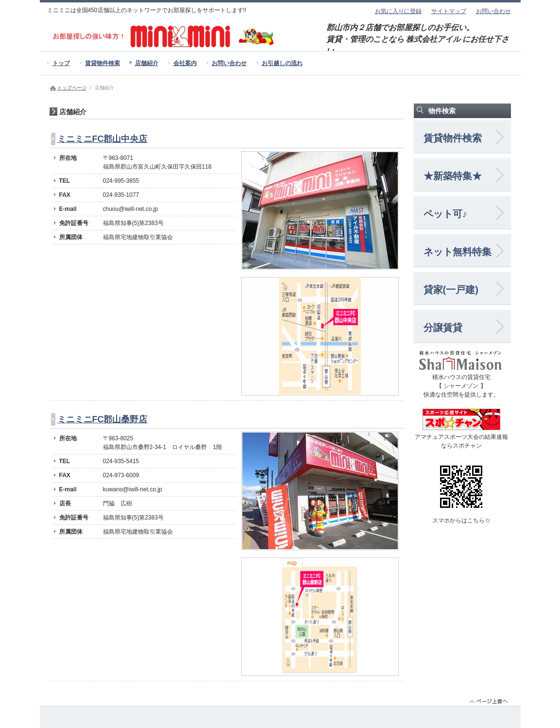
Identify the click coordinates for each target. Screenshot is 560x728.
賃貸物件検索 (102, 63)
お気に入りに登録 (398, 11)
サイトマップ (449, 11)
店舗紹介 (147, 63)
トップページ (72, 88)
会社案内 (185, 63)
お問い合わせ (493, 11)
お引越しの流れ (282, 63)
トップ (61, 63)
